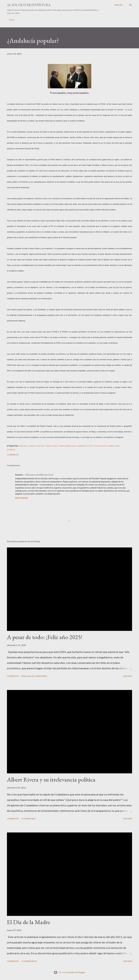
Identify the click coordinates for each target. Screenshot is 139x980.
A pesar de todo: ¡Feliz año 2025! (45, 637)
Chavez (48, 446)
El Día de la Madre (29, 922)
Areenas (23, 446)
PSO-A (91, 446)
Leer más (128, 676)
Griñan (81, 446)
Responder (22, 498)
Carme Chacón (36, 446)
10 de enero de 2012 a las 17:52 (39, 475)
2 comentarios (29, 961)
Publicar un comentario (34, 676)
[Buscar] (118, 5)
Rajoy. (104, 446)
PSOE (98, 446)
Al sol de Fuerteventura (29, 5)
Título (11, 20)
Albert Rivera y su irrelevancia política (51, 779)
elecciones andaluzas (65, 446)
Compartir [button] (13, 455)
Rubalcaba (114, 446)
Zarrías (11, 450)
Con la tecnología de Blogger (69, 972)
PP (87, 446)
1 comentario (28, 819)
